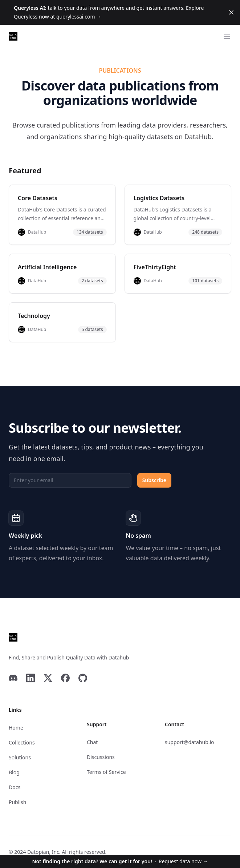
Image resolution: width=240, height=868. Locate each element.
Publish (17, 802)
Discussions (101, 757)
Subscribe (154, 480)
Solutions (20, 757)
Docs (15, 787)
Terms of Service (106, 772)
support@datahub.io (190, 742)
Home (16, 728)
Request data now (120, 861)
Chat (92, 742)
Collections (22, 742)
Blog (14, 772)
